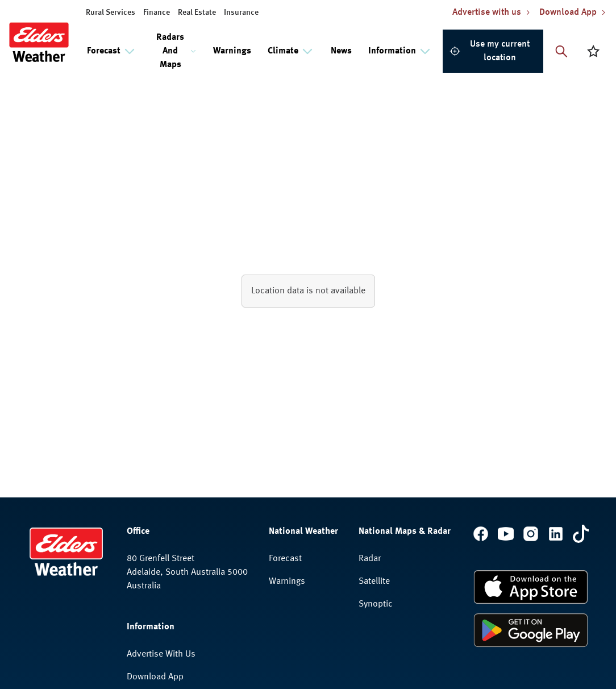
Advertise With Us (161, 654)
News (341, 51)
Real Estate (197, 13)
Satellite (374, 582)
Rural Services (111, 13)
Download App (155, 677)
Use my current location (490, 51)
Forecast (285, 559)
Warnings (232, 51)
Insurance (241, 13)
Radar (370, 559)
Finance (157, 13)
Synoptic (376, 604)
